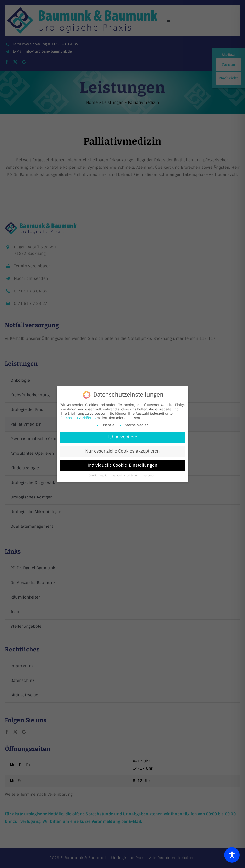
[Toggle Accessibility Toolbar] (232, 855)
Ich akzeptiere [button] (123, 437)
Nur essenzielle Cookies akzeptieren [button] (122, 452)
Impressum (149, 476)
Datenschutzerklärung (78, 418)
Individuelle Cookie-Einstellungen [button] (122, 466)
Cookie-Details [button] (98, 476)
